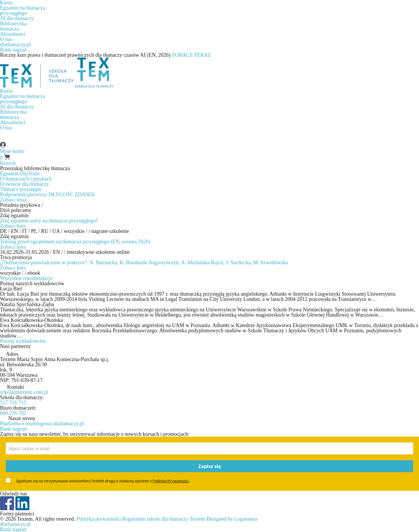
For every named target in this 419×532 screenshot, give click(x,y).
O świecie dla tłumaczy (24, 184)
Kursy (6, 91)
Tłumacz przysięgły (21, 189)
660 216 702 (13, 413)
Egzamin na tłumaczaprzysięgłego (23, 10)
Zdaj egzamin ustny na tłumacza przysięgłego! (49, 221)
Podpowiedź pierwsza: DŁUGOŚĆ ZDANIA (47, 194)
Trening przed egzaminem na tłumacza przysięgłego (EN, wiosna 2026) (75, 242)
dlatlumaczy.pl (15, 44)
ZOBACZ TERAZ (191, 55)
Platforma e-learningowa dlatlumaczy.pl (42, 424)
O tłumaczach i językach (26, 179)
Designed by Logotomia (232, 519)
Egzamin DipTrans (20, 174)
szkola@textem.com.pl (24, 392)
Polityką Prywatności (171, 481)
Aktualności (13, 34)
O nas (6, 39)
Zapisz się (210, 466)
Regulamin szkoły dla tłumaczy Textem (164, 519)
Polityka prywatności (99, 519)
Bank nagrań (13, 50)
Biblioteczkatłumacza (13, 26)
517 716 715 (13, 403)
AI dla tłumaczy (17, 18)
